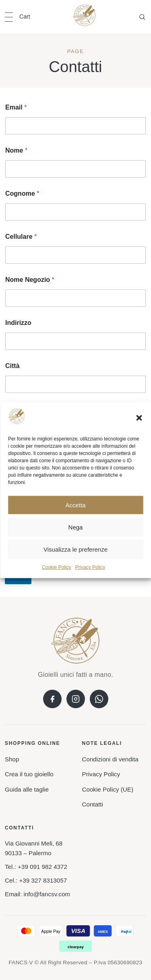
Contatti (93, 804)
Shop (12, 759)
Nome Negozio (30, 280)
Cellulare (21, 237)
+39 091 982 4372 (42, 867)
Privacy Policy (90, 567)
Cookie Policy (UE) (108, 789)
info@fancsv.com (47, 894)
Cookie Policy (57, 567)
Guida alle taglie (27, 789)
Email (16, 107)
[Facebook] (52, 699)
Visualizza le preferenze (75, 549)
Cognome (22, 193)
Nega (76, 527)
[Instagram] (76, 699)
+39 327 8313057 (43, 880)
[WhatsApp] (99, 699)
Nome (16, 150)
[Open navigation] (9, 17)
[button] (139, 418)
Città (12, 366)
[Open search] (142, 17)
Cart (25, 17)
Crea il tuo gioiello (29, 774)
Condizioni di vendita (110, 759)
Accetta (75, 505)
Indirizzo (18, 323)
